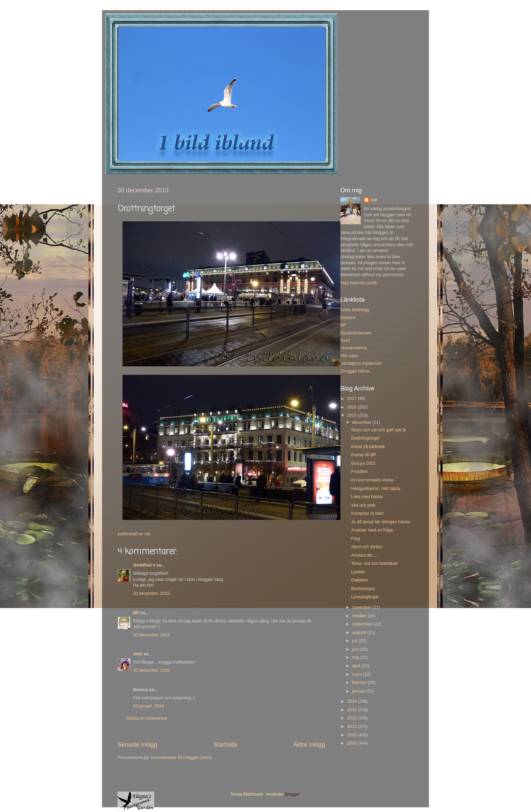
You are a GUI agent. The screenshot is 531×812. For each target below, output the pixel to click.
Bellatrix (348, 318)
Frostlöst (359, 472)
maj (356, 657)
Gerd (345, 340)
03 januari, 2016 (148, 706)
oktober (360, 616)
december (363, 423)
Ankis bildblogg (355, 310)
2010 (352, 735)
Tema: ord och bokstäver (374, 563)
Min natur (349, 356)
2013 (352, 710)
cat (374, 200)
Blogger (292, 794)
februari (360, 683)
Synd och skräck (367, 547)
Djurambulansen (356, 333)
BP (136, 613)
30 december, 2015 (151, 593)
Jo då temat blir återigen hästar (381, 522)
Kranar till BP (364, 455)
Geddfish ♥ (144, 565)
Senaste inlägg (137, 745)
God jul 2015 (363, 463)
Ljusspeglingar (365, 597)
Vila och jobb (363, 505)
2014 (352, 701)
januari (359, 691)
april (357, 666)
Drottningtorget (365, 438)
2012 (352, 718)
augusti (360, 633)
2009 (352, 743)
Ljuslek (358, 572)
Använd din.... (364, 555)
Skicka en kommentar (147, 718)
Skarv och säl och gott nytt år (379, 430)
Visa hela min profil (358, 283)
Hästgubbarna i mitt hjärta (375, 489)
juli (356, 641)
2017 (352, 399)
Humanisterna (354, 348)
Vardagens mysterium (361, 363)
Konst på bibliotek (368, 447)
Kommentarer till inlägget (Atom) (182, 758)
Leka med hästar (367, 497)
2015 (352, 415)
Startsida (225, 745)
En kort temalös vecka (372, 480)
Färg (355, 539)
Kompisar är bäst (367, 513)
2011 (352, 727)
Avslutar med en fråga (372, 530)
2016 (352, 407)
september (363, 624)
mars (358, 674)
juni (356, 649)
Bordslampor (363, 589)
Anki (138, 654)
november (363, 607)
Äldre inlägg (309, 745)
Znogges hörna (355, 371)
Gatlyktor (359, 580)
